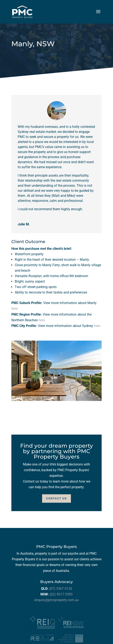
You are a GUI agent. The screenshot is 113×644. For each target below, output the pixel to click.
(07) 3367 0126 (61, 589)
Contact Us (57, 499)
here (15, 309)
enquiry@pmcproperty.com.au (56, 600)
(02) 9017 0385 (61, 594)
